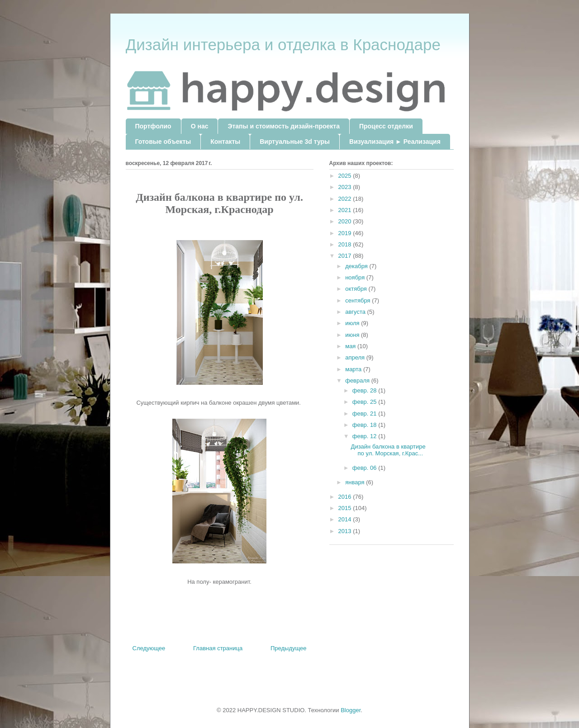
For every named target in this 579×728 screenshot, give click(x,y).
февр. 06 (365, 468)
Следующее (149, 648)
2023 (346, 187)
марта (354, 369)
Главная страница (218, 648)
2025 (346, 176)
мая (351, 346)
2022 (346, 199)
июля (353, 323)
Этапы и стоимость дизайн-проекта (283, 126)
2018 (346, 244)
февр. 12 (365, 436)
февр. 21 (365, 414)
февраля (358, 381)
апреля (356, 357)
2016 (346, 497)
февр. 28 (365, 390)
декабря (357, 266)
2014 (346, 519)
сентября (358, 300)
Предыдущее (289, 648)
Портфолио (153, 126)
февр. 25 (365, 402)
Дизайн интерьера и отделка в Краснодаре (283, 45)
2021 (346, 210)
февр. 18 (365, 425)
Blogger (351, 710)
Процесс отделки (386, 126)
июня (353, 335)
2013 (346, 531)
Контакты (225, 142)
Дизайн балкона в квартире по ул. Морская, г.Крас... (388, 450)
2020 (346, 221)
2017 (346, 256)
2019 (346, 233)
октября (357, 289)
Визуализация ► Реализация (395, 142)
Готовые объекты (163, 142)
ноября (356, 277)
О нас (200, 126)
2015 (346, 508)
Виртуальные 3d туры (295, 142)
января (356, 482)
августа (356, 312)
